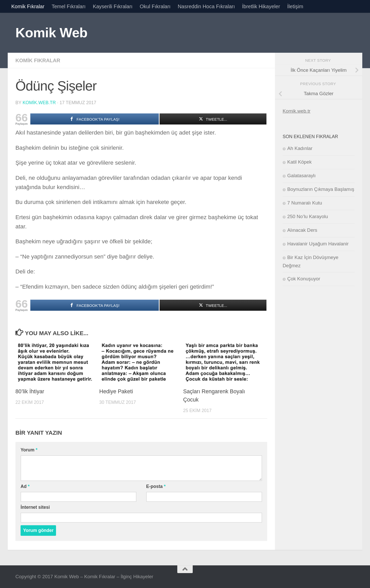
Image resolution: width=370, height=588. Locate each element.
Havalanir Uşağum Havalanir (318, 244)
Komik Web (51, 33)
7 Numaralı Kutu (305, 203)
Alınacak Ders (302, 230)
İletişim (295, 6)
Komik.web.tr (297, 111)
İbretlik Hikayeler (261, 6)
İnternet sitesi (35, 507)
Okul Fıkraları (155, 6)
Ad (25, 486)
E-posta (156, 486)
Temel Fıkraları (69, 6)
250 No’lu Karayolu (308, 216)
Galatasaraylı (301, 176)
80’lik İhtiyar (30, 391)
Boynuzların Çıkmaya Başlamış (321, 189)
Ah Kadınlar (300, 148)
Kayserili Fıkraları (113, 6)
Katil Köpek (299, 162)
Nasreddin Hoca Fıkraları (206, 6)
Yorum (29, 450)
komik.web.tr (39, 103)
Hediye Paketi (116, 391)
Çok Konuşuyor (304, 279)
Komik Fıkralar (28, 6)
